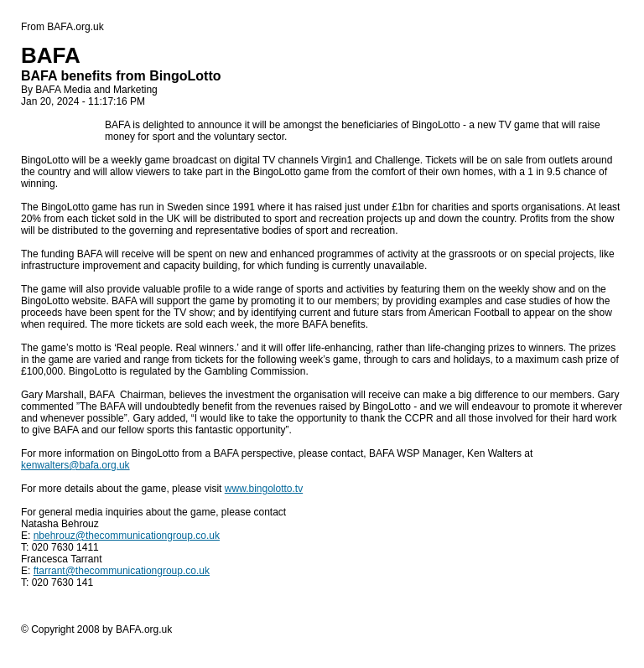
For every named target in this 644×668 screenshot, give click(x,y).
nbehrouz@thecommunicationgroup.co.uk (127, 536)
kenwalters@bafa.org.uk (75, 465)
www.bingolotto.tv (264, 489)
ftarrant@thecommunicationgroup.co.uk (122, 571)
